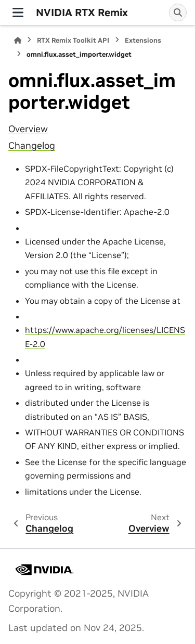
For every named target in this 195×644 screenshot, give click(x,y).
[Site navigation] (18, 12)
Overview (28, 129)
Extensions (143, 40)
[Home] (18, 40)
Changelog (32, 146)
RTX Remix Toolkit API (73, 40)
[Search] (178, 12)
